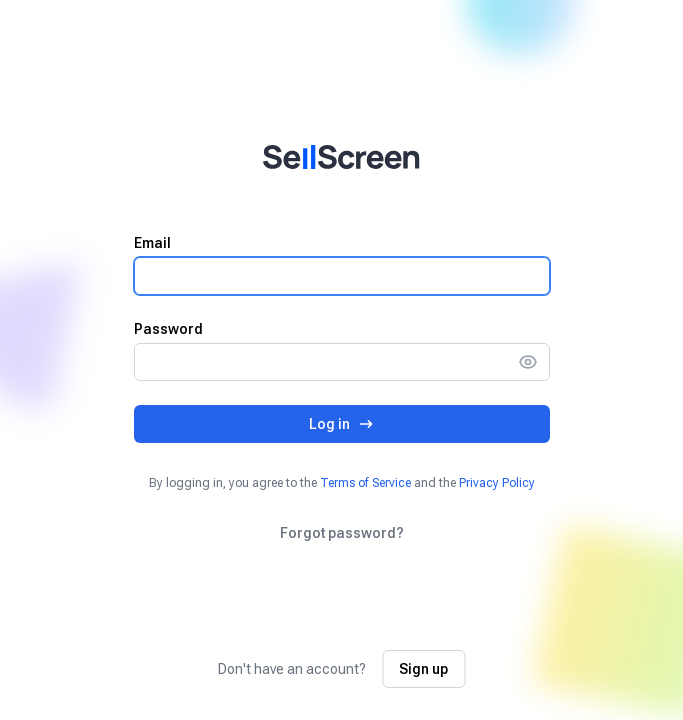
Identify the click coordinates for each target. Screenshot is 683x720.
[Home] (341, 157)
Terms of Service (365, 483)
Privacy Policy (497, 483)
